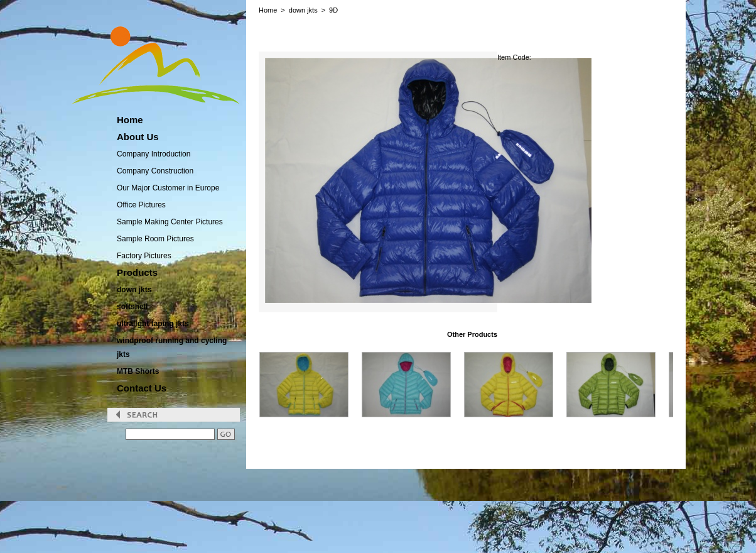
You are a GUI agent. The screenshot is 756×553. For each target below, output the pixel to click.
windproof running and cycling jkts (172, 348)
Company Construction (155, 171)
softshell (132, 307)
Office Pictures (141, 205)
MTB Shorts (138, 371)
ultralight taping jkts (153, 324)
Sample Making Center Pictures (170, 222)
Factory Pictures (144, 256)
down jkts (134, 290)
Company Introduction (154, 154)
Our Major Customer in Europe (168, 188)
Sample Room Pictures (155, 239)
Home (268, 10)
